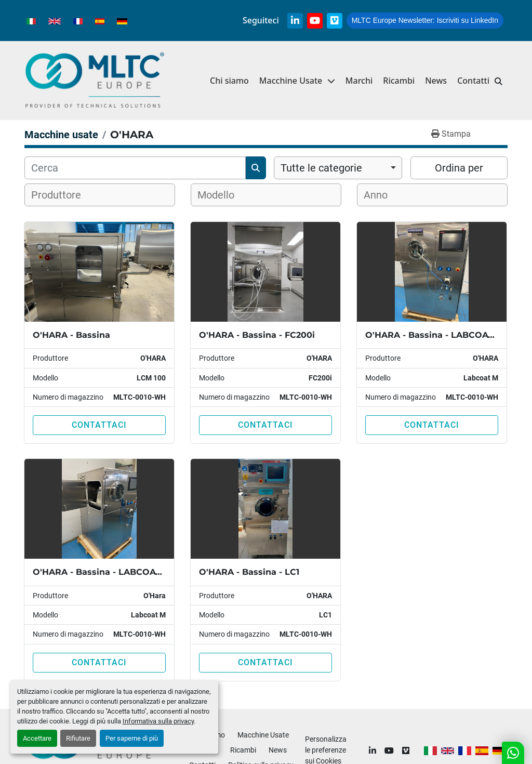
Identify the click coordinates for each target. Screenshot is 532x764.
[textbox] (63, 195)
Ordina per (459, 168)
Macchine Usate (291, 81)
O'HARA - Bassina (71, 335)
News (436, 81)
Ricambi (399, 81)
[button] (297, 81)
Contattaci (99, 425)
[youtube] (315, 21)
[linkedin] (295, 21)
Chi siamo (229, 81)
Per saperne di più (132, 738)
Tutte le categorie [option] (321, 168)
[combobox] (338, 168)
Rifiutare (78, 738)
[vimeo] (335, 21)
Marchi (359, 81)
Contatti (473, 81)
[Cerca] (135, 168)
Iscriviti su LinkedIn (425, 20)
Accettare (37, 738)
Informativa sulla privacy (158, 721)
